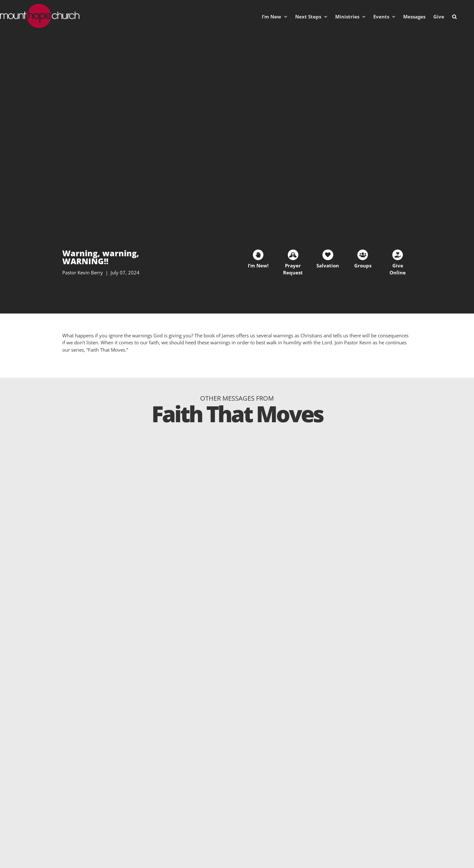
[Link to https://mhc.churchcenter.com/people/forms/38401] (258, 255)
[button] (454, 17)
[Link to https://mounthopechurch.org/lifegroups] (363, 255)
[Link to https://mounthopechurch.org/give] (398, 255)
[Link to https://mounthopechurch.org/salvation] (328, 255)
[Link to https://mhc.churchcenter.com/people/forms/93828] (293, 255)
